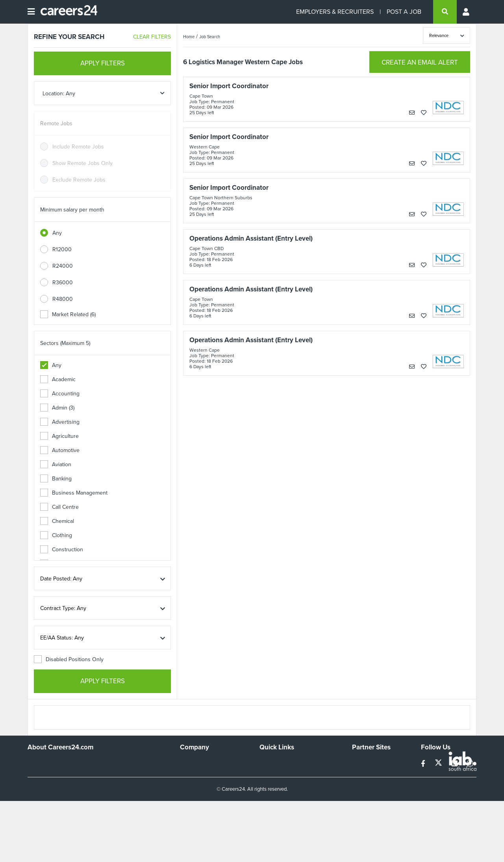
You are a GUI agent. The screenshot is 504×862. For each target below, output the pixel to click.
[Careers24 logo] (66, 12)
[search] (445, 12)
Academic (58, 379)
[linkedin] (455, 764)
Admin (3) (57, 408)
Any (57, 233)
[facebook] (424, 764)
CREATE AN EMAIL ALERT (420, 62)
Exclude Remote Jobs (79, 180)
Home (189, 37)
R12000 (62, 249)
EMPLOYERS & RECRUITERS (335, 12)
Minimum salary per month (72, 210)
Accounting (60, 394)
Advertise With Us (202, 773)
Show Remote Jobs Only (82, 163)
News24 (362, 773)
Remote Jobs (56, 123)
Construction (62, 550)
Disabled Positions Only (69, 659)
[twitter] (439, 764)
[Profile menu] (467, 12)
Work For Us (195, 763)
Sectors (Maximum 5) (65, 343)
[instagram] (470, 764)
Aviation (56, 464)
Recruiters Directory (284, 763)
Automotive (60, 450)
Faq (264, 816)
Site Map (270, 773)
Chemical (57, 521)
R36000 (63, 283)
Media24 (362, 794)
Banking (56, 479)
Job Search (210, 37)
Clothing (56, 535)
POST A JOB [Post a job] (404, 12)
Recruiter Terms (279, 805)
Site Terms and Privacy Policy (295, 784)
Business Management (74, 493)
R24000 (63, 266)
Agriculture (59, 436)
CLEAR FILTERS (152, 37)
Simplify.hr (364, 763)
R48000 (63, 299)
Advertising (60, 422)
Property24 (366, 784)
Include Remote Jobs (78, 147)
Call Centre (59, 507)
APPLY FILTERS (103, 63)
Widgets (269, 794)
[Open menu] (31, 12)
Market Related (68, 314)
